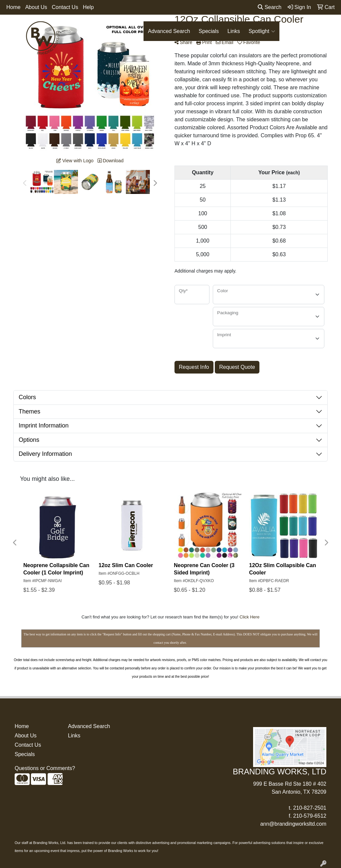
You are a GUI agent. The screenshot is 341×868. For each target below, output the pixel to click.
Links (234, 31)
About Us (36, 7)
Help (88, 7)
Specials (209, 31)
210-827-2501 (310, 808)
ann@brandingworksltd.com (293, 824)
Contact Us (65, 7)
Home (13, 7)
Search (270, 7)
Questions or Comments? (45, 768)
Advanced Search (169, 31)
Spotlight (262, 31)
